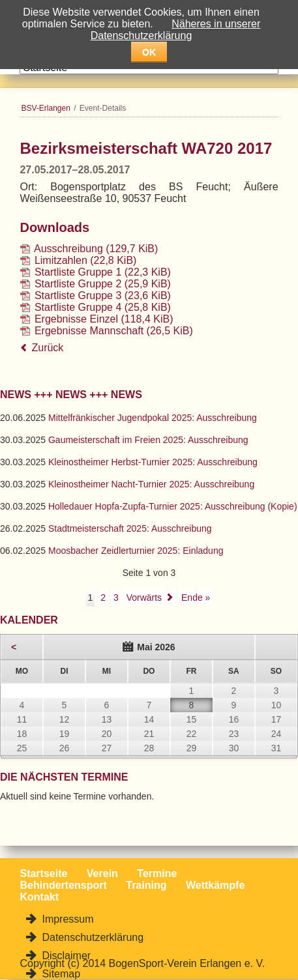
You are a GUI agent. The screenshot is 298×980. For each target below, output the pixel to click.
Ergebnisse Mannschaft (114, 331)
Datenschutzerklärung (91, 937)
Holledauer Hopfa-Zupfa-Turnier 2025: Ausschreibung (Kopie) (173, 506)
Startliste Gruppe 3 (103, 295)
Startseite (43, 873)
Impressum (67, 919)
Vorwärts (144, 598)
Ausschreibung (96, 249)
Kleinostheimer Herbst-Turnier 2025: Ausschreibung (153, 462)
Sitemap (60, 974)
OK (149, 52)
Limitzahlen (86, 260)
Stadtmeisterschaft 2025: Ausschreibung (130, 528)
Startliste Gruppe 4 (103, 307)
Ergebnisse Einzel (104, 319)
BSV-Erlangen (45, 108)
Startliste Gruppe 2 (103, 284)
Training (146, 885)
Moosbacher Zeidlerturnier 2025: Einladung (136, 551)
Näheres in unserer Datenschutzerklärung (176, 30)
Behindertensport (63, 885)
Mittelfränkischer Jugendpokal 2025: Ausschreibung (153, 418)
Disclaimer (65, 956)
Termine (157, 873)
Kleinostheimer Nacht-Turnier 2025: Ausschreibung (151, 484)
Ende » (196, 598)
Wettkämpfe (215, 885)
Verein (102, 873)
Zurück (47, 348)
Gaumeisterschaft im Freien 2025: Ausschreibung (148, 440)
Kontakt (39, 897)
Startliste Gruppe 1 (103, 272)
